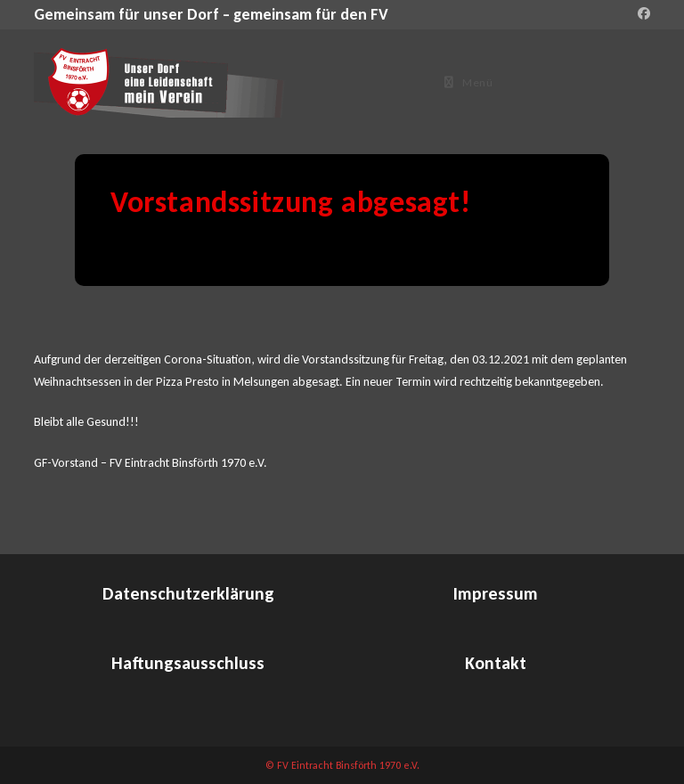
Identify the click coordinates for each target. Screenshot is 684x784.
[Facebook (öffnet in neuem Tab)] (641, 14)
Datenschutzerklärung (188, 593)
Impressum (496, 593)
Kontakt (496, 663)
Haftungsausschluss (188, 663)
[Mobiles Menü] (469, 82)
